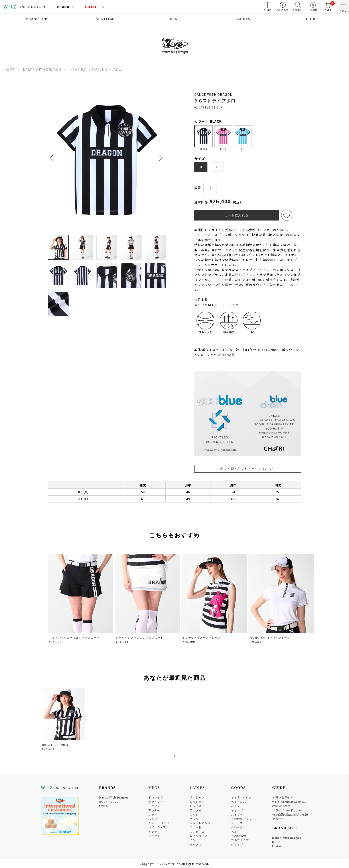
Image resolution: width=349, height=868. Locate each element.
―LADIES (77, 69)
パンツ (153, 819)
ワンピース (197, 832)
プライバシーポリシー (287, 810)
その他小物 (238, 836)
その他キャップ (241, 819)
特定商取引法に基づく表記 (290, 814)
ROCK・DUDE (109, 802)
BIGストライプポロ (55, 745)
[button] (53, 155)
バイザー (237, 814)
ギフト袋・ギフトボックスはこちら (248, 469)
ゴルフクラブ (240, 840)
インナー (154, 832)
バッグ (235, 806)
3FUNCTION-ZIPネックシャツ (270, 637)
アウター (154, 810)
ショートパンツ (159, 823)
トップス (154, 806)
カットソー (156, 802)
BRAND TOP (37, 19)
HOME (10, 69)
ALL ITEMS (106, 19)
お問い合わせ (281, 806)
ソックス (154, 836)
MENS (174, 19)
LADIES (243, 19)
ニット (153, 814)
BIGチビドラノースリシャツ (202, 637)
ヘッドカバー (240, 802)
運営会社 (278, 819)
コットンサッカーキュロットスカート (74, 637)
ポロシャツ (156, 797)
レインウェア (157, 827)
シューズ (237, 823)
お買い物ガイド (283, 797)
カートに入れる (237, 215)
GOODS (312, 19)
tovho (103, 806)
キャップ (237, 810)
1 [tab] (174, 756)
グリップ (237, 844)
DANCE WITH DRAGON (42, 69)
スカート (196, 827)
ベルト (235, 832)
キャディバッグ (241, 797)
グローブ (237, 827)
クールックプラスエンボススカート (140, 637)
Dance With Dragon (114, 797)
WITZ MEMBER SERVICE (290, 802)
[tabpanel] (63, 720)
